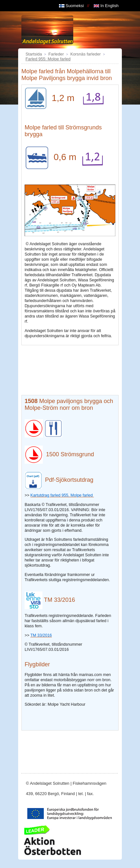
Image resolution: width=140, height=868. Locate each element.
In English (106, 6)
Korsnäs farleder (86, 54)
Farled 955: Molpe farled (48, 59)
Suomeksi (71, 6)
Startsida (34, 54)
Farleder (56, 54)
